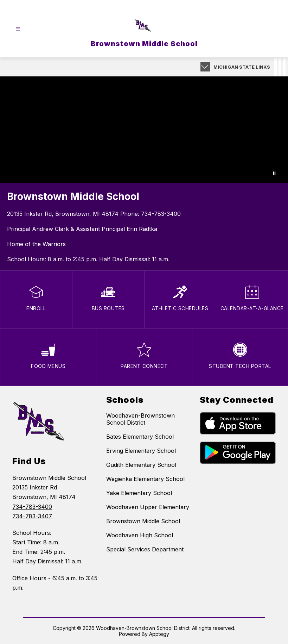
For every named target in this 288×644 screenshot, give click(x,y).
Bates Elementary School (140, 437)
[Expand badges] (205, 67)
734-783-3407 (32, 516)
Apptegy (159, 634)
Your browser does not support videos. (144, 130)
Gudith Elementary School (141, 465)
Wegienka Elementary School (145, 479)
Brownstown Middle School (143, 521)
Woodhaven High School (140, 535)
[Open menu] (18, 29)
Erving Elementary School (141, 451)
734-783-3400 (161, 214)
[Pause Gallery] (274, 173)
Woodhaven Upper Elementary (148, 507)
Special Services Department (145, 549)
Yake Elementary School (139, 493)
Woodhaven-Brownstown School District (140, 419)
